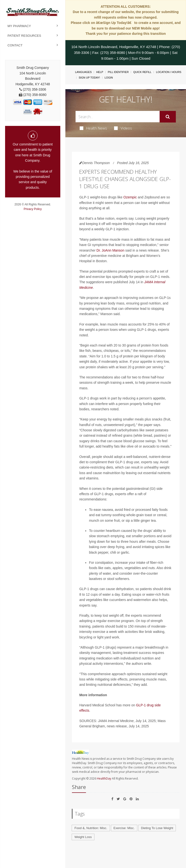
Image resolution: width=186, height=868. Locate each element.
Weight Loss (83, 837)
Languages (83, 72)
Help (100, 72)
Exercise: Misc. (124, 828)
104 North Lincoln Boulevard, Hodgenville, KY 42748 (114, 47)
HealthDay (104, 778)
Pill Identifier (118, 72)
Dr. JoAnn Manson (110, 250)
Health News (93, 128)
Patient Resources (24, 36)
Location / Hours (169, 72)
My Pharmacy (19, 26)
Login (109, 78)
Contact (15, 45)
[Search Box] (117, 117)
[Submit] (168, 117)
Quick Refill (142, 72)
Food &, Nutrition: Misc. (91, 828)
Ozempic (130, 197)
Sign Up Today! (89, 78)
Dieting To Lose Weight (157, 828)
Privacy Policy (33, 209)
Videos (123, 128)
